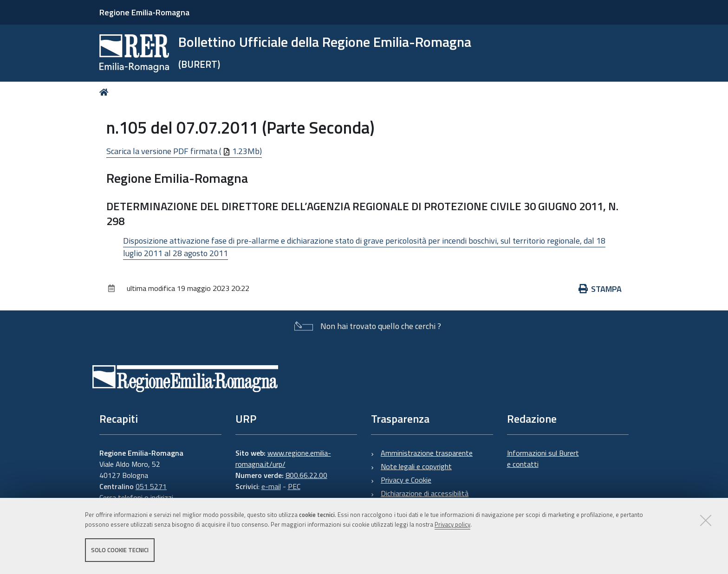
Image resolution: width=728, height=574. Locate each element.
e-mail (271, 486)
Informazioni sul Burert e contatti (543, 458)
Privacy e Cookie (406, 480)
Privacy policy (452, 524)
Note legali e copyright (416, 466)
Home (106, 92)
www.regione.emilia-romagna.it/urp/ (283, 458)
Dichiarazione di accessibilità (425, 493)
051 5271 (151, 486)
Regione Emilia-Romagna (144, 12)
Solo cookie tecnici (120, 550)
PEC (294, 486)
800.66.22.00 (306, 475)
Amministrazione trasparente (427, 453)
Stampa (600, 289)
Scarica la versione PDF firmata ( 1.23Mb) (184, 151)
